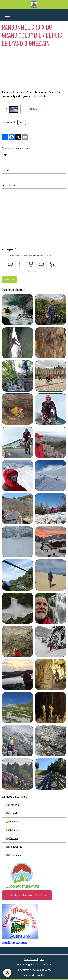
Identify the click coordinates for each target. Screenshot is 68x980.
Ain (22, 122)
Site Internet (9, 185)
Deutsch (12, 838)
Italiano (12, 830)
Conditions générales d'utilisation (34, 965)
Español (12, 822)
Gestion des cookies (34, 975)
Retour (34, 109)
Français (12, 805)
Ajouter (9, 279)
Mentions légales (34, 959)
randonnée (10, 122)
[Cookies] (7, 973)
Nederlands (14, 847)
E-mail (5, 170)
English (12, 813)
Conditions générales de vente (34, 970)
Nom (5, 155)
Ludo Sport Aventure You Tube (27, 895)
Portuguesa (14, 855)
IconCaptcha (30, 272)
